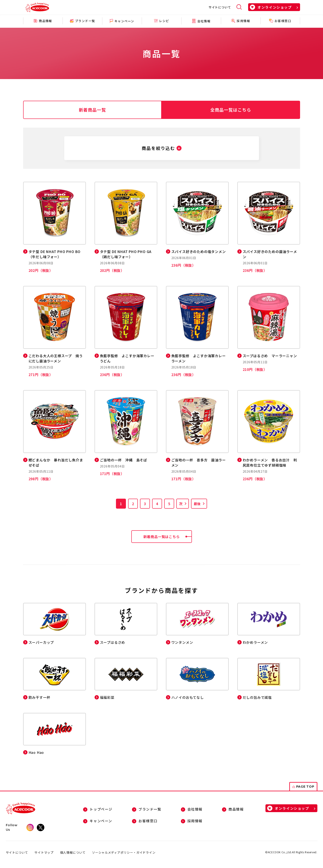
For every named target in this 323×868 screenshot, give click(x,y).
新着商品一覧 (92, 110)
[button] (162, 148)
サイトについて (220, 7)
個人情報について (73, 852)
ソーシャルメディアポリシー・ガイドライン (124, 852)
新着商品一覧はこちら (168, 537)
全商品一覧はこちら (231, 110)
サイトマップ (44, 852)
